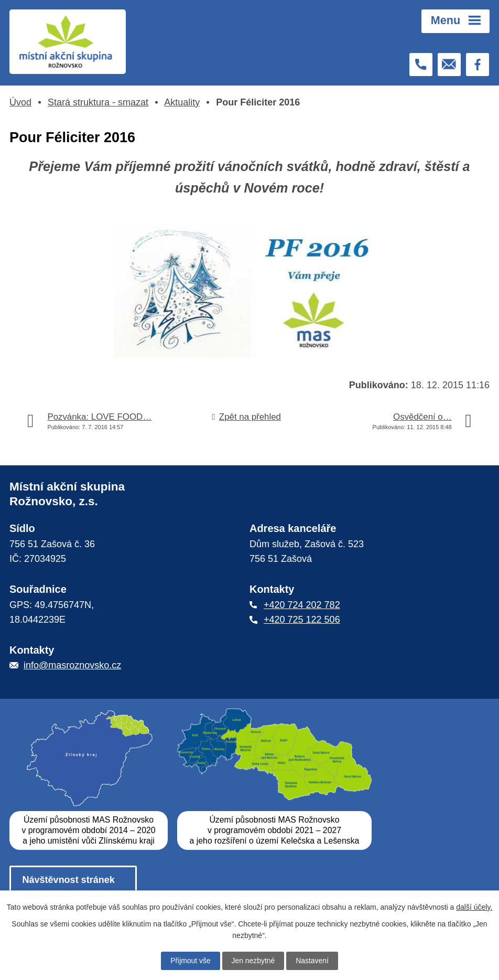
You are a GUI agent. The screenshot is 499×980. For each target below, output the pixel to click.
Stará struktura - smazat (98, 102)
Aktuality (182, 102)
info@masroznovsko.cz (72, 666)
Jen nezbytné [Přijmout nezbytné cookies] (253, 961)
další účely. (474, 907)
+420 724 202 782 (302, 605)
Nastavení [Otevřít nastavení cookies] (313, 961)
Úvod (20, 102)
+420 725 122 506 (302, 620)
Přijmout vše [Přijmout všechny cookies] (190, 961)
